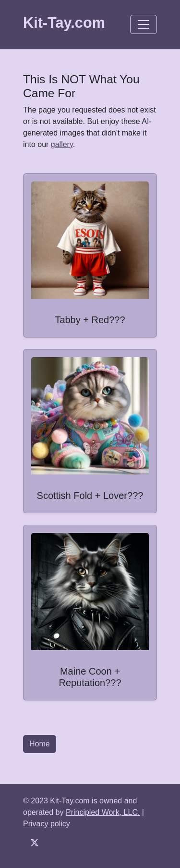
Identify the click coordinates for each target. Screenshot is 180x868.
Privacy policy (47, 824)
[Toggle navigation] (144, 24)
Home (40, 744)
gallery (62, 144)
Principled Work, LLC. (103, 812)
